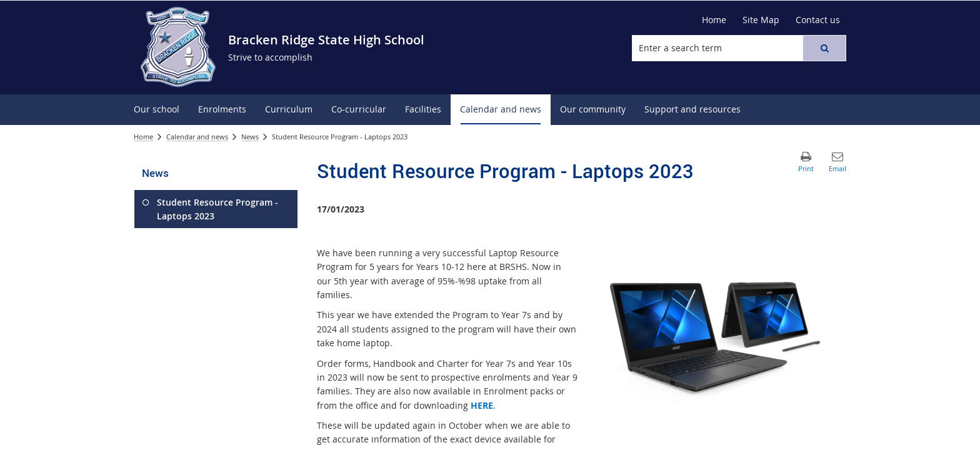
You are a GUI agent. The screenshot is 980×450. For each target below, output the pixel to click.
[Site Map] (761, 20)
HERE (482, 405)
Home (143, 137)
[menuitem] (157, 110)
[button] (824, 48)
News (250, 137)
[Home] (714, 20)
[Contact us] (818, 20)
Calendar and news (197, 137)
